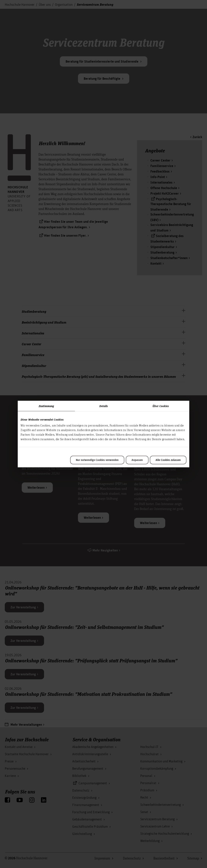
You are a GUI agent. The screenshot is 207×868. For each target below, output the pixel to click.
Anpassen (137, 460)
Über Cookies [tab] (161, 406)
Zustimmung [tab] (46, 406)
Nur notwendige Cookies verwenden (97, 460)
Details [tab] (104, 406)
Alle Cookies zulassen (168, 460)
